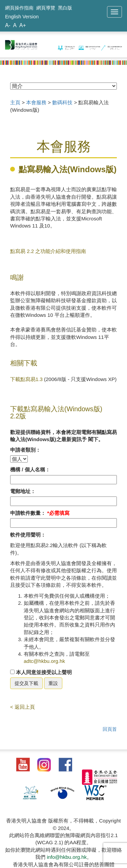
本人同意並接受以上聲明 (41, 672)
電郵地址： (23, 491)
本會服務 (36, 102)
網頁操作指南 (19, 8)
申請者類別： (25, 450)
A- (8, 25)
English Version (22, 17)
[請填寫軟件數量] (63, 523)
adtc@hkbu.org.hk (44, 661)
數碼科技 (62, 102)
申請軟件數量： (40, 513)
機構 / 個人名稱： (30, 469)
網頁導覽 (46, 8)
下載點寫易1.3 (26, 379)
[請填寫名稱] (63, 480)
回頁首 (110, 729)
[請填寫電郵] (63, 501)
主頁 (15, 102)
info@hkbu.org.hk (67, 857)
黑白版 (65, 8)
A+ (23, 25)
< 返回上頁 (23, 707)
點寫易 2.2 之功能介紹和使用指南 (48, 251)
